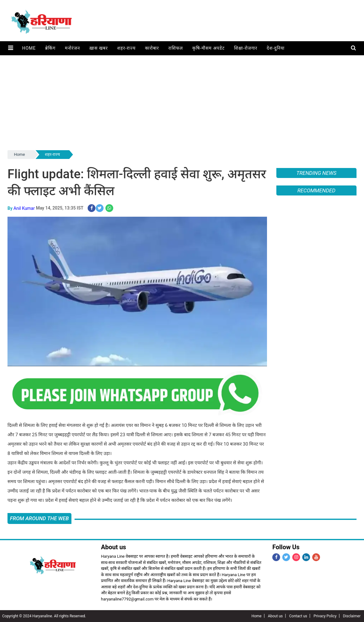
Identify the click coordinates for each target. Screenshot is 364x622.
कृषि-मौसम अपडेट (208, 48)
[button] (10, 48)
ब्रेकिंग (50, 48)
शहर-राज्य (126, 48)
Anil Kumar (24, 208)
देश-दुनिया (275, 48)
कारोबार (152, 48)
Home (29, 48)
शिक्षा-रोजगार (245, 48)
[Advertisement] (182, 102)
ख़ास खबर (98, 48)
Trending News (316, 173)
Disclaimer (352, 616)
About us (275, 616)
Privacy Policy (325, 616)
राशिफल (175, 48)
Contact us (298, 616)
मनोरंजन (72, 48)
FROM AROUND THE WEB (39, 518)
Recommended (316, 190)
